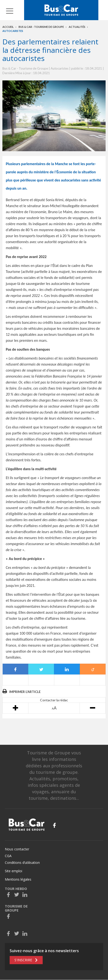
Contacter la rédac (54, 700)
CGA (8, 856)
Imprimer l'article (25, 692)
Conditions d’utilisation (22, 863)
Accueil (8, 27)
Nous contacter (17, 849)
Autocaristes (13, 31)
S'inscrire (23, 960)
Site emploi (13, 871)
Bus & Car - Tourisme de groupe (41, 27)
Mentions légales (18, 879)
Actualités (77, 27)
